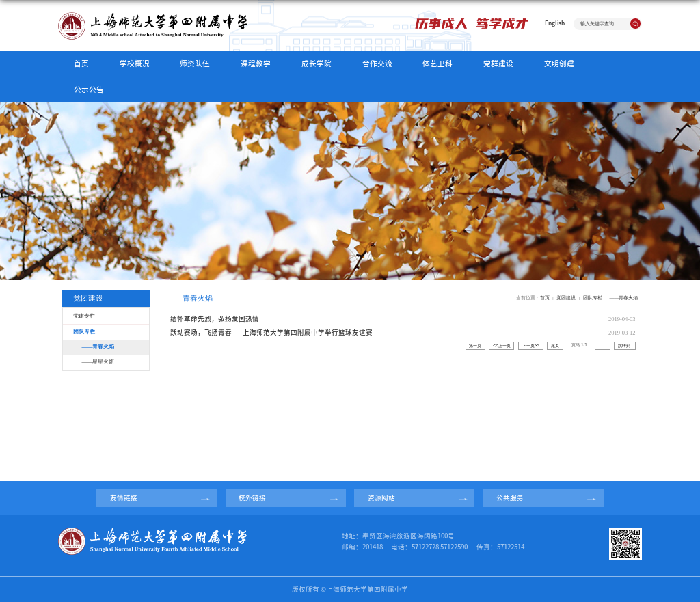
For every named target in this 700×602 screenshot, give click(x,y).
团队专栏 (593, 298)
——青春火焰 (623, 298)
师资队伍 (195, 64)
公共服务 (510, 498)
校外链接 (252, 498)
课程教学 (256, 64)
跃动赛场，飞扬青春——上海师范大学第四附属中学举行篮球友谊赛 (271, 332)
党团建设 (566, 298)
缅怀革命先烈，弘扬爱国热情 (215, 319)
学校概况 (135, 64)
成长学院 (317, 64)
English (555, 23)
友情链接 (124, 498)
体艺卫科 (437, 64)
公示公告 (89, 90)
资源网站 (381, 498)
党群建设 (498, 64)
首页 (81, 64)
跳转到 (625, 345)
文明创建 (559, 64)
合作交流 (377, 64)
